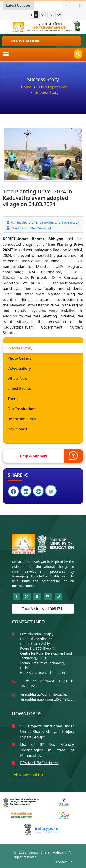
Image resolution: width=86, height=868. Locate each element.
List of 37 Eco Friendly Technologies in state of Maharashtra (47, 750)
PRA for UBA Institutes (39, 763)
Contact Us (64, 862)
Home (26, 87)
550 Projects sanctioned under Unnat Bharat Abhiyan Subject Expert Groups (47, 732)
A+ (59, 15)
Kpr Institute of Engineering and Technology (45, 222)
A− (43, 15)
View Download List (29, 775)
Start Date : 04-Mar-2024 (31, 228)
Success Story (47, 92)
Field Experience (53, 87)
